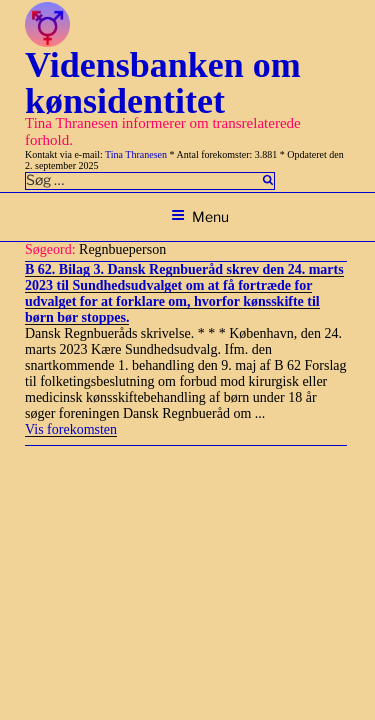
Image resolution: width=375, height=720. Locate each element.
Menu (200, 216)
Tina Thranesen (136, 154)
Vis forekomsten (71, 429)
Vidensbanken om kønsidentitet (163, 83)
